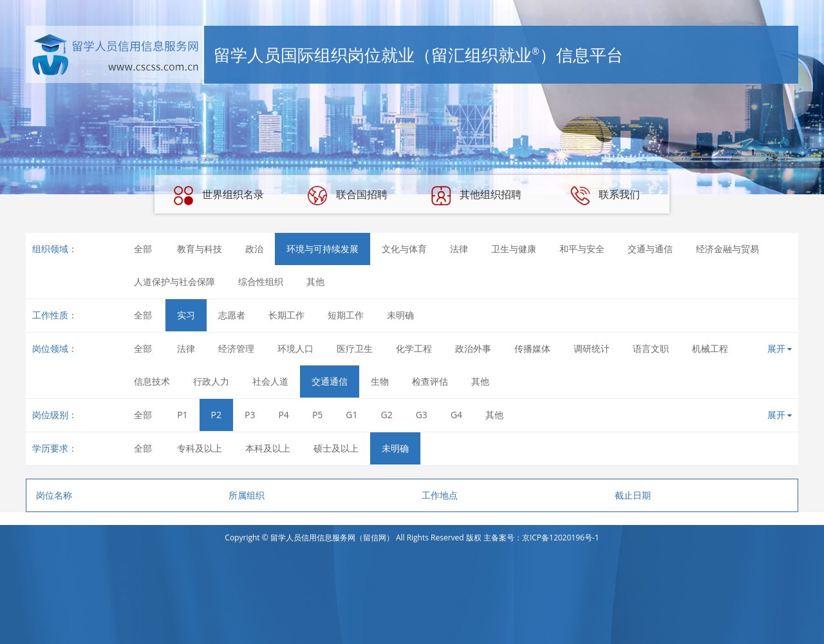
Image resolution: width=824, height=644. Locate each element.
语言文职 (651, 348)
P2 (216, 415)
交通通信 (330, 381)
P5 (317, 415)
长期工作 (286, 315)
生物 (380, 381)
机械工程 (710, 348)
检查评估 (430, 381)
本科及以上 (268, 448)
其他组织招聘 (476, 196)
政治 (254, 249)
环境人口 (295, 348)
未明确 (400, 315)
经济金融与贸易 (727, 249)
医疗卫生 (355, 348)
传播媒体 (532, 348)
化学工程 (414, 348)
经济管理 (236, 348)
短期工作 (346, 315)
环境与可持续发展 (323, 249)
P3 (250, 415)
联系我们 (605, 196)
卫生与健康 (514, 249)
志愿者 (232, 315)
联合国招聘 (348, 196)
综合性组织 (261, 281)
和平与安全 (582, 249)
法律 (459, 249)
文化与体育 (404, 249)
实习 (186, 315)
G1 (351, 415)
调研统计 (592, 348)
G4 (456, 415)
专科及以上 (200, 448)
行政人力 (211, 381)
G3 (422, 415)
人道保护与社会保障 (174, 281)
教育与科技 (200, 249)
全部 (143, 249)
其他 (315, 281)
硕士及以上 (336, 448)
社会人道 (270, 381)
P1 (182, 415)
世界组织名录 (219, 196)
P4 (283, 415)
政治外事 (473, 348)
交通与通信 (650, 249)
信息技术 (152, 381)
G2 (387, 415)
